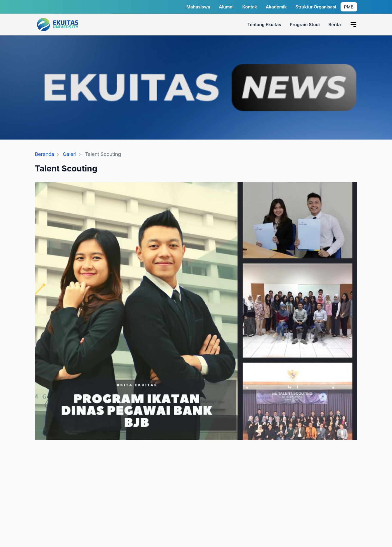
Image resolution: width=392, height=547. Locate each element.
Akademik (276, 7)
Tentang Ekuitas (264, 25)
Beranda (45, 154)
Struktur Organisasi (316, 7)
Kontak (250, 7)
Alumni (226, 7)
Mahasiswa (198, 7)
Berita (335, 25)
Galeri (70, 154)
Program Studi (305, 25)
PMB (349, 7)
